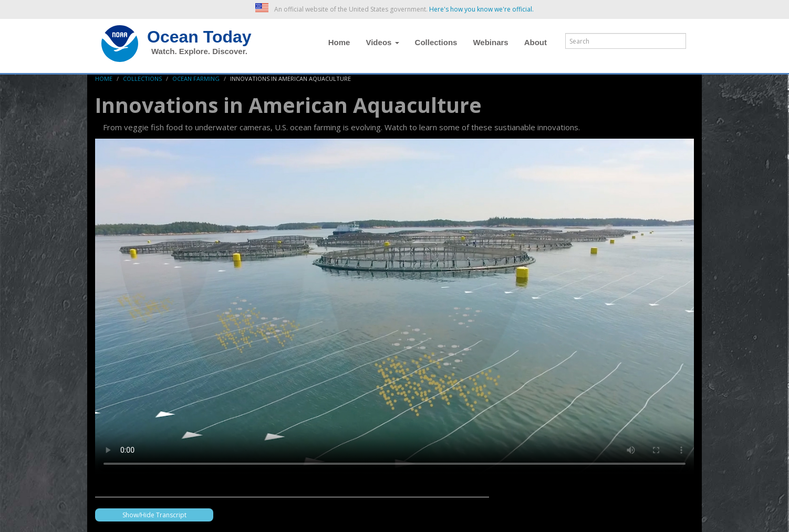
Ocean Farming (196, 79)
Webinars (490, 42)
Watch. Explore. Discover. (199, 51)
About (536, 42)
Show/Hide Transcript (154, 515)
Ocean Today (199, 37)
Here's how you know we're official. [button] (481, 9)
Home (339, 42)
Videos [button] (382, 42)
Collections (436, 42)
